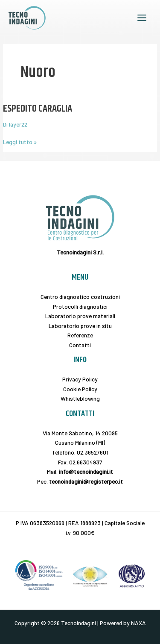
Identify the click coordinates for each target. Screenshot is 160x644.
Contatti (80, 345)
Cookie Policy (80, 389)
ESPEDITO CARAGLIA (38, 109)
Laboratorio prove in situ (80, 326)
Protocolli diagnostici (80, 306)
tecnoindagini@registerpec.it (86, 481)
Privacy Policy (80, 379)
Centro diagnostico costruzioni (80, 297)
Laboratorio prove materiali (80, 316)
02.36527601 (93, 452)
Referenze (80, 335)
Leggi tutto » (20, 141)
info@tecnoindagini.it (86, 471)
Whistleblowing (80, 398)
